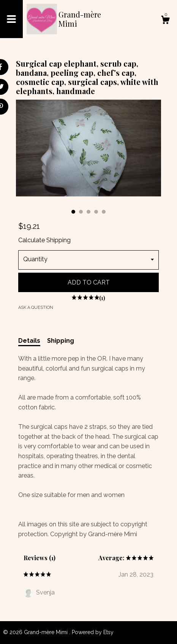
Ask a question (36, 308)
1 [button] (73, 212)
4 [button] (96, 212)
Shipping (61, 341)
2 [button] (81, 212)
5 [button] (104, 212)
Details (29, 341)
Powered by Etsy (93, 632)
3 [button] (88, 212)
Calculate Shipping (44, 240)
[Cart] (165, 21)
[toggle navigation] (11, 19)
